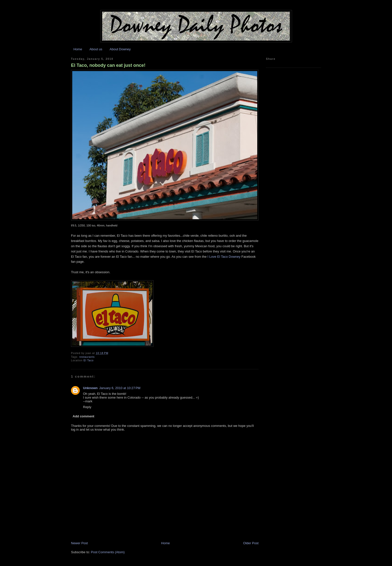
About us (96, 49)
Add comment (84, 416)
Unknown (90, 388)
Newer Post (79, 543)
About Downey (120, 49)
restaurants (87, 357)
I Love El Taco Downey (224, 257)
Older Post (251, 543)
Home (78, 49)
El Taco (88, 360)
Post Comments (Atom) (108, 552)
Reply (87, 407)
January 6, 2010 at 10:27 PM (120, 388)
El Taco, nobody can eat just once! (108, 65)
